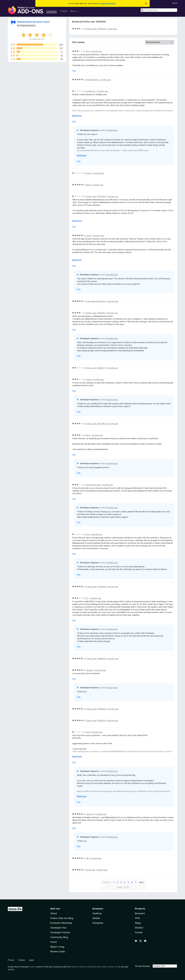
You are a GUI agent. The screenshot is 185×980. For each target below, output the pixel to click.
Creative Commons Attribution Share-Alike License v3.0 (94, 967)
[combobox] (159, 10)
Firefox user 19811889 (96, 424)
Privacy (11, 960)
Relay (138, 923)
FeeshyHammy (92, 80)
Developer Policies (60, 932)
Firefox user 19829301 (96, 313)
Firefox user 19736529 (96, 709)
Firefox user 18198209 (96, 721)
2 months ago (96, 51)
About (54, 913)
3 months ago (98, 173)
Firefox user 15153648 (96, 587)
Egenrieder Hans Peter (96, 301)
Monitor (139, 928)
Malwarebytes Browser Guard (33, 22)
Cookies (22, 960)
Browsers (140, 913)
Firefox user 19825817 (96, 368)
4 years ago (112, 29)
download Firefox (108, 3)
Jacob (89, 236)
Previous (107, 882)
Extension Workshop (61, 923)
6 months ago (112, 721)
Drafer (89, 173)
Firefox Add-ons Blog (62, 918)
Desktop (97, 913)
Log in (175, 3)
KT (87, 598)
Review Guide (58, 951)
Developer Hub (58, 928)
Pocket (139, 932)
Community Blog (59, 937)
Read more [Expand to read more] (77, 116)
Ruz (88, 51)
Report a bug (57, 947)
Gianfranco (91, 91)
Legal (31, 960)
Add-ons (55, 909)
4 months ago (98, 185)
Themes (64, 11)
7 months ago (96, 858)
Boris (88, 435)
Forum (54, 942)
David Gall (90, 870)
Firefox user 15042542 (96, 29)
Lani (88, 732)
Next (141, 882)
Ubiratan (90, 670)
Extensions (52, 11)
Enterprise (98, 923)
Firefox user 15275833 (96, 196)
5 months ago (100, 670)
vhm (88, 534)
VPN (137, 918)
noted (32, 967)
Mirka (88, 185)
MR (87, 858)
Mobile (96, 918)
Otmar (89, 379)
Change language (142, 966)
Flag (74, 71)
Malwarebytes (28, 25)
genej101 (90, 814)
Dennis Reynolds (93, 485)
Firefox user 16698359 (96, 659)
